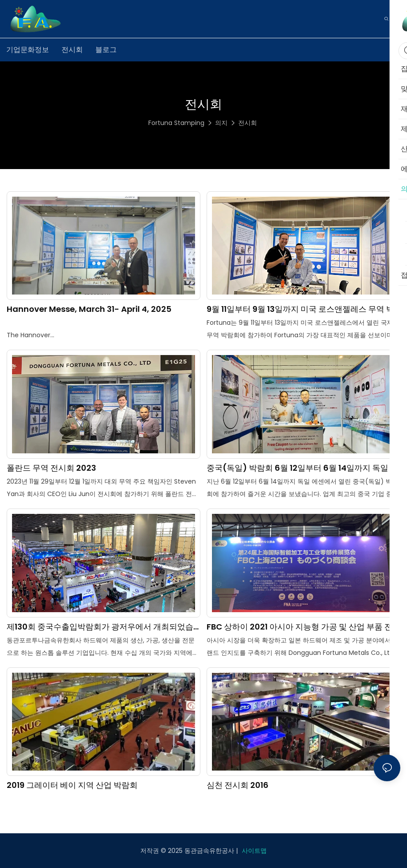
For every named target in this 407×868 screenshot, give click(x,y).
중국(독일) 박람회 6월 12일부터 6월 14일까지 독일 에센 (302, 468)
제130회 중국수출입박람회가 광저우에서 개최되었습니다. (100, 627)
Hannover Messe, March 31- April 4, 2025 (89, 309)
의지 (221, 123)
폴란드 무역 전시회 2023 (51, 468)
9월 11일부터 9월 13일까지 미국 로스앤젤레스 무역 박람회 (300, 309)
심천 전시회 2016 (238, 785)
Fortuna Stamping (176, 123)
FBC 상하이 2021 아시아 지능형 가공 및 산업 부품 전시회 (299, 627)
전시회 (248, 123)
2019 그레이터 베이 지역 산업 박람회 (72, 785)
